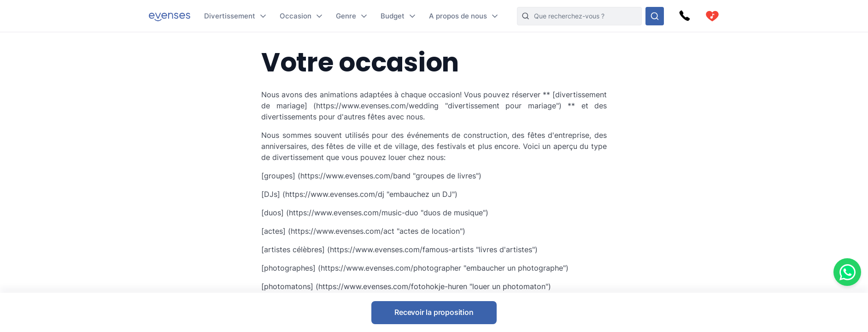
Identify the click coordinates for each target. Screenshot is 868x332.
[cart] (712, 16)
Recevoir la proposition (434, 312)
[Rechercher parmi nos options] (655, 16)
